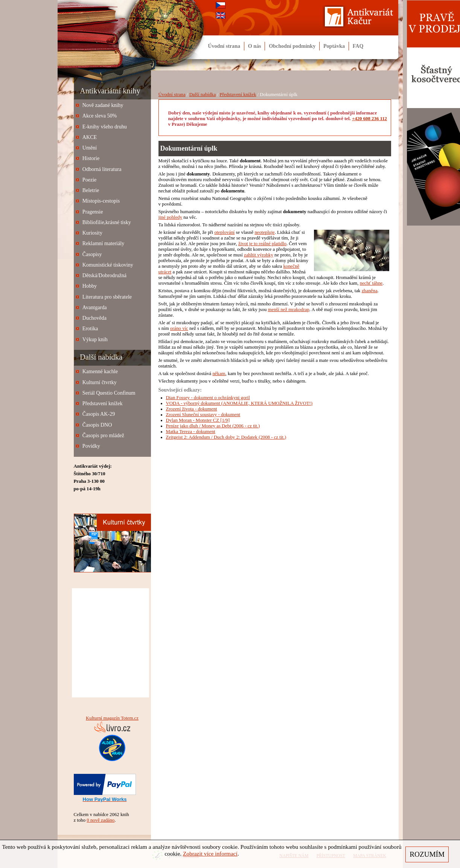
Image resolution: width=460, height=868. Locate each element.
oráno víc (179, 328)
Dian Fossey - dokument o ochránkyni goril (208, 398)
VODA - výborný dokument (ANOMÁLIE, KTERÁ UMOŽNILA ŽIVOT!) (239, 403)
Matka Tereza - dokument (191, 432)
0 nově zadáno (101, 820)
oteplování (224, 232)
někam (219, 374)
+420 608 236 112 (369, 119)
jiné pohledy (171, 217)
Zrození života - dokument (192, 409)
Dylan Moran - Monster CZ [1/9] (198, 420)
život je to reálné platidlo (262, 244)
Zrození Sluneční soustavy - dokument (203, 415)
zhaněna (370, 291)
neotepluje (264, 232)
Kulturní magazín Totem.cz (112, 718)
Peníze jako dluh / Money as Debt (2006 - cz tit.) (213, 426)
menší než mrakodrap (289, 310)
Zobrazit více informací (210, 854)
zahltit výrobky (259, 255)
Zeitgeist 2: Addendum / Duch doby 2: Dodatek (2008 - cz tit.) (226, 437)
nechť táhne (371, 283)
